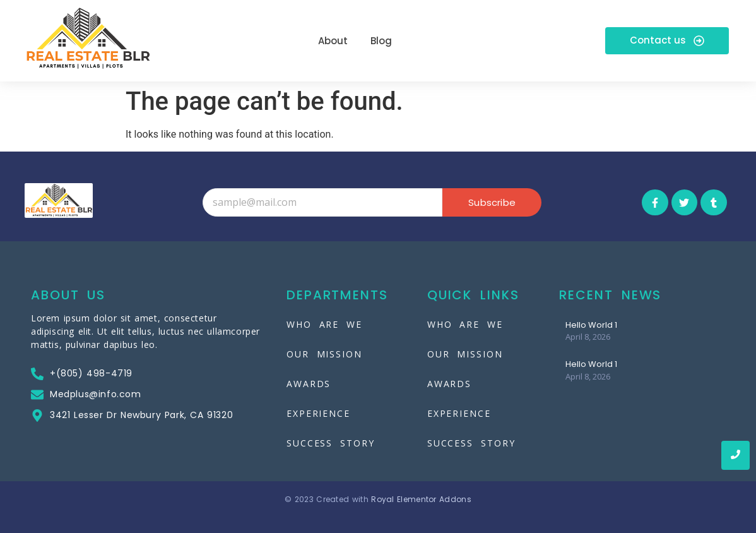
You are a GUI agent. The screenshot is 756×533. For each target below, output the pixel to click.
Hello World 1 (591, 325)
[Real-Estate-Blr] (88, 39)
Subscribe (492, 202)
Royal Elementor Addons (421, 499)
